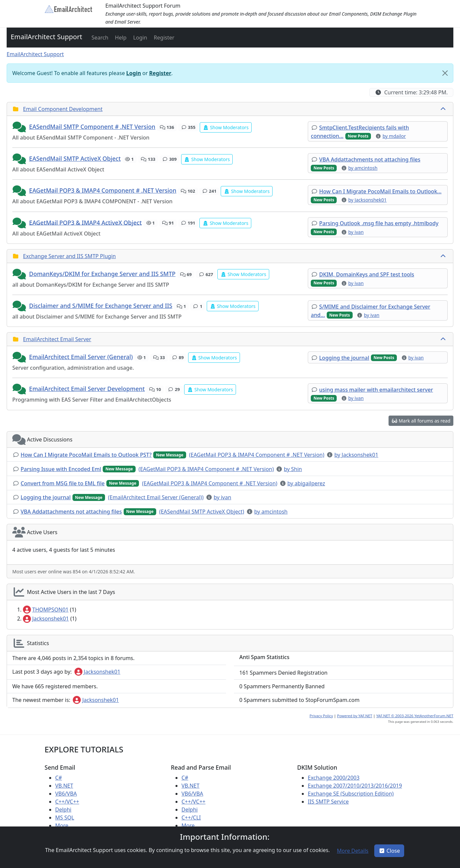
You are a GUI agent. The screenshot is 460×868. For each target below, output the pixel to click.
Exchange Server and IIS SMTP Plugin (69, 256)
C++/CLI (191, 818)
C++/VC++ (67, 802)
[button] (99, 38)
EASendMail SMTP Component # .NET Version (92, 127)
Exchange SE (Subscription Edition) (351, 794)
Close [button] (389, 851)
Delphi (63, 810)
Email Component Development (63, 109)
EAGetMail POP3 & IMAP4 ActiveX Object (86, 222)
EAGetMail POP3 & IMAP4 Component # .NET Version (103, 190)
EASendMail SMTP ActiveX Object (75, 158)
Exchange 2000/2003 (334, 778)
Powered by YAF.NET (355, 716)
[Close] (445, 73)
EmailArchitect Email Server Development (87, 389)
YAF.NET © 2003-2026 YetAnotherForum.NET (415, 716)
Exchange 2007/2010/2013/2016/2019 (355, 786)
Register (160, 73)
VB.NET (64, 786)
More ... (65, 825)
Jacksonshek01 (46, 619)
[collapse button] (444, 109)
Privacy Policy (321, 716)
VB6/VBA (66, 794)
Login (134, 73)
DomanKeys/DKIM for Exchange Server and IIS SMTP (103, 274)
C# (58, 778)
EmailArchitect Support (46, 37)
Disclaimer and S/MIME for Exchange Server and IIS (101, 306)
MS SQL (65, 818)
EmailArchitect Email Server (57, 339)
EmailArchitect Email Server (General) (81, 357)
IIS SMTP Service (328, 802)
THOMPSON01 (46, 610)
